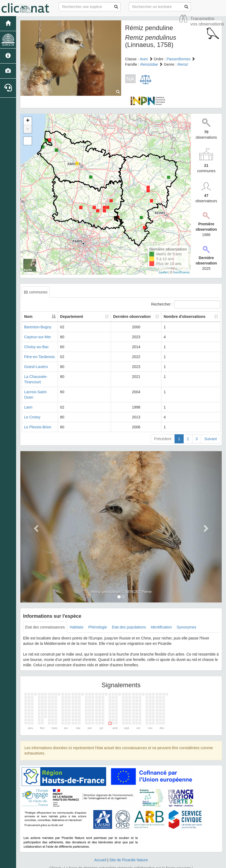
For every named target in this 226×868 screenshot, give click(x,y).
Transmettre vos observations (207, 21)
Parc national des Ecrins (166, 863)
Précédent (163, 428)
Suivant (211, 428)
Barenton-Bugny (38, 327)
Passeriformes (178, 59)
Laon (28, 396)
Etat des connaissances (45, 616)
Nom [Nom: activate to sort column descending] (28, 317)
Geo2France (181, 272)
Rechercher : (186, 304)
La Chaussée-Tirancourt (44, 377)
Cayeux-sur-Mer (38, 337)
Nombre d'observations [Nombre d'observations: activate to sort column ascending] (187, 317)
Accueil (100, 849)
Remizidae (149, 64)
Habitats (77, 616)
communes (36, 292)
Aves (144, 59)
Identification (161, 616)
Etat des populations (129, 616)
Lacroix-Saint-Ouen (40, 387)
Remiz (183, 64)
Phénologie (98, 616)
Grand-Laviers (36, 367)
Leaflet (163, 272)
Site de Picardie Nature (129, 849)
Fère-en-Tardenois (39, 357)
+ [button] (28, 121)
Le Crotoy (32, 406)
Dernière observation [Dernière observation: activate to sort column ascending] (133, 317)
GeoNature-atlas (101, 863)
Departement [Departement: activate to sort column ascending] (89, 317)
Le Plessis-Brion (38, 416)
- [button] (28, 129)
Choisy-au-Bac (36, 347)
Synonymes (186, 616)
